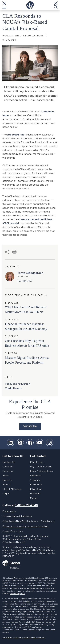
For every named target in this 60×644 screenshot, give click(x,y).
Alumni (6, 485)
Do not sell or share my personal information (25, 526)
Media (34, 498)
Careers (7, 480)
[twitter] (20, 443)
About (6, 476)
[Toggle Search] (56, 5)
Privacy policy (9, 511)
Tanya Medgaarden (30, 273)
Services (35, 480)
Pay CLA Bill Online (41, 467)
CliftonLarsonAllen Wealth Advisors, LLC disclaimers (28, 521)
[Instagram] (50, 443)
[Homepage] (30, 5)
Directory (8, 471)
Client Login (37, 462)
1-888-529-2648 (27, 505)
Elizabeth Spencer (17, 594)
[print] (14, 252)
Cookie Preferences (12, 531)
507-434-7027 (25, 281)
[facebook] (30, 443)
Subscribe (30, 426)
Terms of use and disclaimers (17, 516)
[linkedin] (10, 443)
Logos (6, 494)
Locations (8, 467)
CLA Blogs (36, 489)
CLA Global (25, 601)
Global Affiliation (12, 489)
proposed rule (16, 135)
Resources (36, 485)
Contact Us (9, 462)
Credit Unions (13, 388)
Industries (36, 476)
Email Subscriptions (41, 471)
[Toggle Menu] (4, 5)
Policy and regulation (18, 384)
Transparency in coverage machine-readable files (24, 638)
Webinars (35, 494)
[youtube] (40, 443)
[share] (7, 252)
